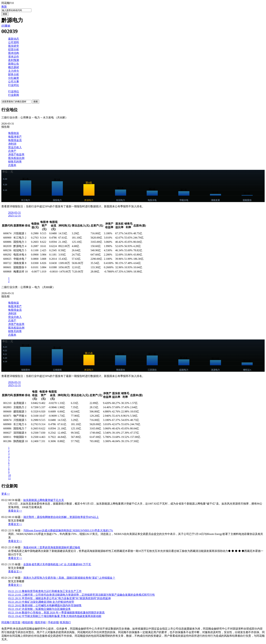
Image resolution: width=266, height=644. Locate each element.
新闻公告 (14, 64)
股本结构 (14, 53)
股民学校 (40, 622)
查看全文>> (15, 511)
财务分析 (14, 74)
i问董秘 (6, 26)
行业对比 (14, 85)
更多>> (6, 494)
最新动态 (14, 39)
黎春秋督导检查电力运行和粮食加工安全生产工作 (45, 591)
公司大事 (14, 82)
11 (9, 478)
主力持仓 (14, 71)
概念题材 (14, 67)
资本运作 (14, 57)
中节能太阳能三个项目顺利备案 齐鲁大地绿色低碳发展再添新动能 (55, 616)
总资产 (12, 151)
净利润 (12, 144)
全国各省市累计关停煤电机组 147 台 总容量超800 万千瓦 (57, 564)
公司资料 (14, 42)
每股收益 (14, 133)
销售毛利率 (15, 162)
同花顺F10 (8, 3)
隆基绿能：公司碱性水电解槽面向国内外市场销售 (45, 605)
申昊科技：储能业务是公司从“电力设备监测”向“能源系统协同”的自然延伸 (59, 598)
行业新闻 (14, 95)
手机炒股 (53, 622)
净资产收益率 (16, 154)
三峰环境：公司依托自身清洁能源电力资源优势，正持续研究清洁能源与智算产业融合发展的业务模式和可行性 (82, 595)
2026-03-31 (15, 212)
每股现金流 (15, 140)
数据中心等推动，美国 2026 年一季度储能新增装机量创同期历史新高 (56, 613)
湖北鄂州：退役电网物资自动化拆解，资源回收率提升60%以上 (61, 517)
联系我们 (65, 622)
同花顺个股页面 (11, 622)
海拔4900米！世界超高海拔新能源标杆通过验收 (52, 547)
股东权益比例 (16, 158)
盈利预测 (14, 60)
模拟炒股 (28, 622)
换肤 (4, 7)
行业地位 (14, 91)
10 (9, 475)
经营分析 (14, 49)
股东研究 (14, 46)
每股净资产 (15, 137)
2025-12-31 (15, 216)
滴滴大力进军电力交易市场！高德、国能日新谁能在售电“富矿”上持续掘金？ (69, 578)
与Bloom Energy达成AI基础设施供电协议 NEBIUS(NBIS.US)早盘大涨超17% (68, 530)
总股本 (12, 165)
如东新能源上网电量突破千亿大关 (44, 500)
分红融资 (14, 78)
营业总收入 (15, 147)
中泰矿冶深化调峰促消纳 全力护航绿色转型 (41, 602)
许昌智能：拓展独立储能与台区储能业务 (39, 609)
